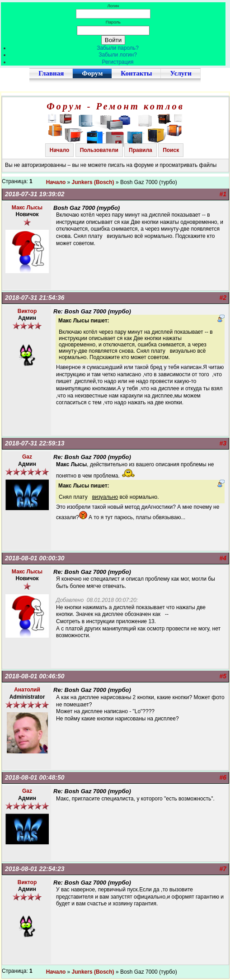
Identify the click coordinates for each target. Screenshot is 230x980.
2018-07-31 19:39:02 (35, 194)
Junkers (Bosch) (93, 182)
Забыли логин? (118, 55)
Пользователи (99, 150)
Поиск (171, 150)
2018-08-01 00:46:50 (35, 676)
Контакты (136, 73)
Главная (51, 73)
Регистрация (117, 62)
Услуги (181, 73)
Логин (113, 6)
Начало (59, 150)
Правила (141, 150)
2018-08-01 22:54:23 (35, 869)
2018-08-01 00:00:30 (35, 558)
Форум (92, 73)
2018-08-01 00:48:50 (35, 777)
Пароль (113, 22)
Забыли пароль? (118, 48)
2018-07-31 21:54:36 (35, 298)
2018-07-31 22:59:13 (35, 443)
